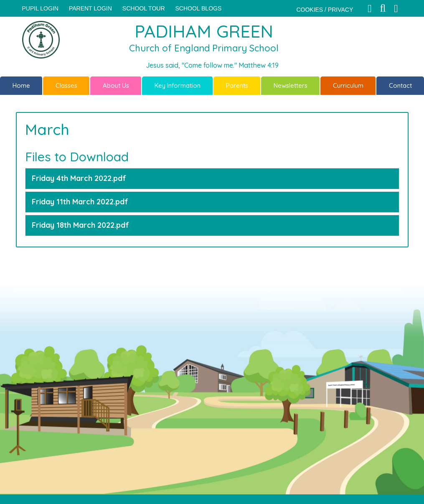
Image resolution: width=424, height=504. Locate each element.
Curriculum (348, 85)
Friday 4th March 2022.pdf (79, 178)
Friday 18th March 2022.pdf (80, 225)
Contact (400, 85)
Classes (66, 85)
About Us (116, 85)
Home (21, 85)
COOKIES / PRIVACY (325, 10)
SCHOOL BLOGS (199, 8)
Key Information (178, 85)
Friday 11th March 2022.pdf (80, 202)
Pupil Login (40, 8)
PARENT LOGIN (90, 8)
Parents (237, 85)
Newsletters (291, 85)
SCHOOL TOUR (144, 8)
